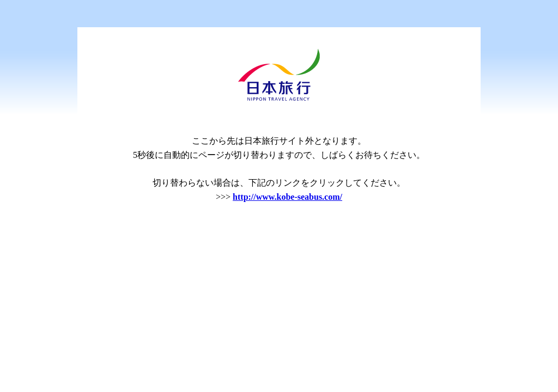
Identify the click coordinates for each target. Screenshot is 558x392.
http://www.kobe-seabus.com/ (287, 197)
